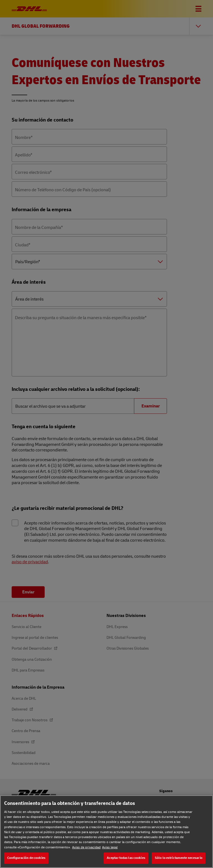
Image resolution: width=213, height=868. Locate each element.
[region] (106, 832)
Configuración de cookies (26, 858)
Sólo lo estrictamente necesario (179, 858)
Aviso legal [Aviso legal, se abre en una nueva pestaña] (110, 847)
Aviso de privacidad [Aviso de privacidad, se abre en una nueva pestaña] (86, 847)
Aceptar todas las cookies (126, 858)
